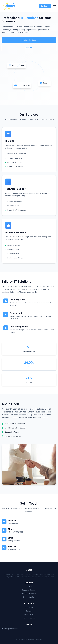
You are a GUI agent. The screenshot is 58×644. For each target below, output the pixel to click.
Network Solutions (29, 594)
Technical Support (29, 590)
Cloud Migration (29, 597)
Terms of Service (29, 618)
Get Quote (45, 6)
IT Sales (29, 587)
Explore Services (29, 40)
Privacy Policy (29, 614)
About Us (29, 608)
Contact (29, 611)
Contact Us (29, 48)
